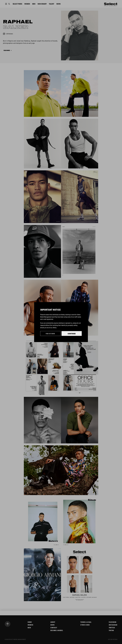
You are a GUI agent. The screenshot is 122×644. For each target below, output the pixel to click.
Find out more (50, 334)
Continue (72, 334)
